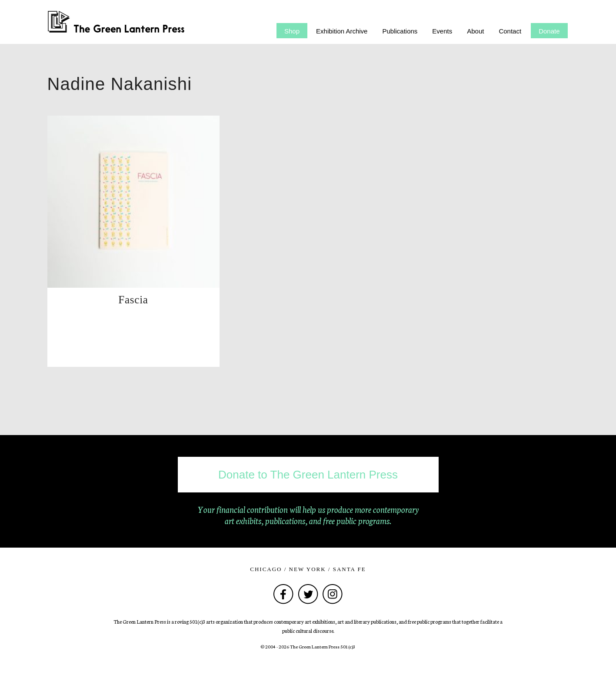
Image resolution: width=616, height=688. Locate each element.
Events (442, 31)
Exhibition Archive (342, 31)
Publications (400, 31)
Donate (549, 31)
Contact (510, 31)
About (475, 31)
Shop (292, 31)
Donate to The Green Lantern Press (308, 475)
